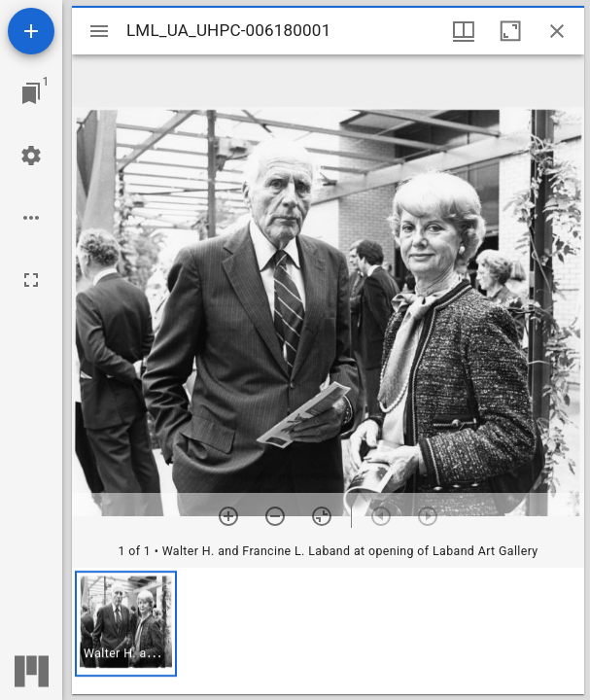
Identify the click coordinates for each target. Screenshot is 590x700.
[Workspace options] (31, 218)
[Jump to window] (31, 93)
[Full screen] (31, 280)
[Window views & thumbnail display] (464, 31)
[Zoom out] (275, 516)
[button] (126, 624)
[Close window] (557, 31)
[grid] (328, 631)
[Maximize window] (510, 31)
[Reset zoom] (322, 516)
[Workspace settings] (31, 156)
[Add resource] (31, 31)
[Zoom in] (228, 516)
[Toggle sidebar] (99, 31)
